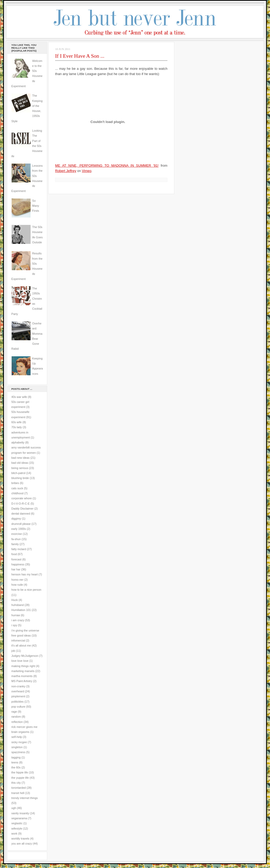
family (15, 544)
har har (16, 569)
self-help (17, 737)
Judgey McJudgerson (25, 656)
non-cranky (18, 686)
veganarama (19, 818)
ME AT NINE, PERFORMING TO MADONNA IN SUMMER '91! (107, 166)
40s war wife (19, 397)
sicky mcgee (19, 742)
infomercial (18, 640)
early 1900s (19, 529)
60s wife (16, 422)
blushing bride (20, 478)
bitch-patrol (18, 473)
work (14, 834)
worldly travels (20, 839)
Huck (15, 600)
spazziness (18, 752)
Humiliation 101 (21, 610)
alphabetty (18, 442)
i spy (14, 625)
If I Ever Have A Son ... (80, 56)
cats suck (17, 488)
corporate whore (21, 498)
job (13, 651)
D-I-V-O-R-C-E (21, 504)
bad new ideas (20, 458)
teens (15, 762)
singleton (17, 747)
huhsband (18, 605)
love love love (20, 661)
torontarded (19, 788)
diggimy (16, 519)
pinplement (18, 696)
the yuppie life (20, 778)
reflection (17, 722)
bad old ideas (20, 463)
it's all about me (21, 645)
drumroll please (21, 524)
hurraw (16, 615)
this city (16, 783)
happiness (18, 564)
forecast (16, 559)
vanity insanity (20, 813)
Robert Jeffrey (66, 171)
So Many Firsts (36, 206)
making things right (23, 666)
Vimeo (87, 171)
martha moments (22, 676)
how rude (17, 585)
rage (14, 712)
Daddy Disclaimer (22, 509)
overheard (18, 691)
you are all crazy (22, 844)
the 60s (16, 767)
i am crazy (18, 620)
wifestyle (17, 828)
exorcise (17, 534)
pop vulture (18, 707)
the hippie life (20, 772)
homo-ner (17, 580)
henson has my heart (25, 574)
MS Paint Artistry (22, 681)
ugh (14, 808)
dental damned (21, 514)
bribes (15, 483)
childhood (17, 493)
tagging (16, 757)
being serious (20, 468)
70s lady (17, 427)
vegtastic (17, 823)
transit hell (18, 793)
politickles (17, 702)
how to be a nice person (26, 590)
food (14, 554)
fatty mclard (19, 549)
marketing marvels (23, 671)
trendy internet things (25, 798)
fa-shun (16, 539)
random (16, 717)
